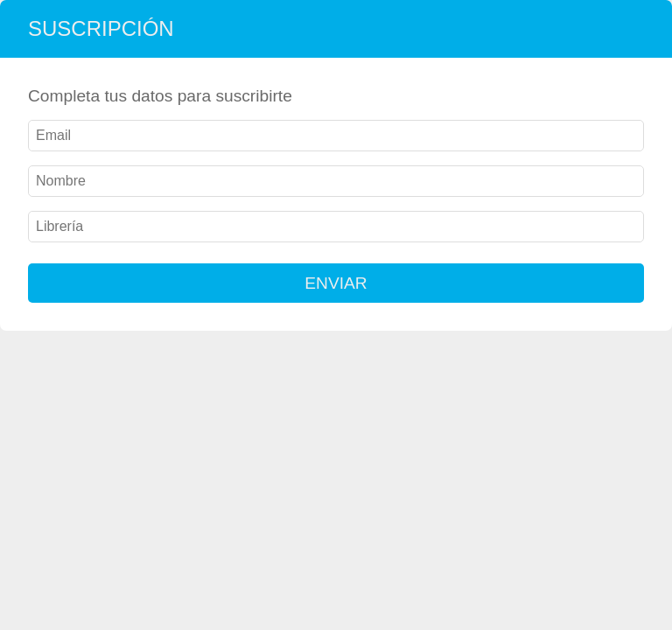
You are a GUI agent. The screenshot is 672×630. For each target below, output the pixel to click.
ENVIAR (336, 283)
